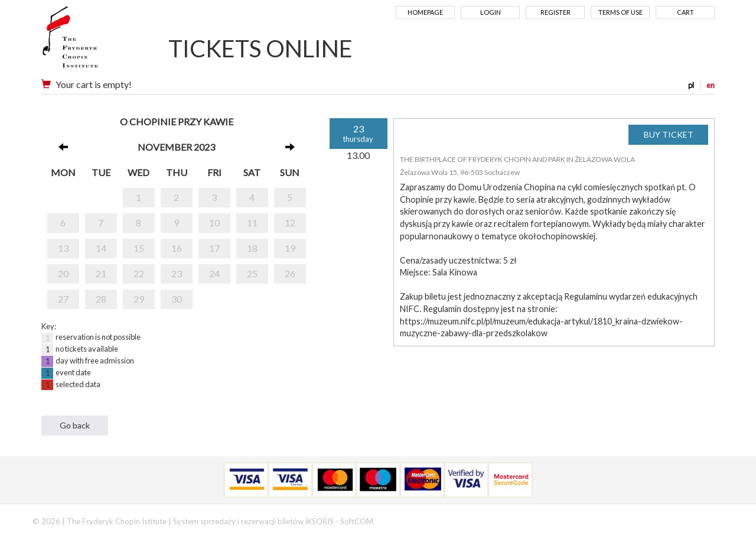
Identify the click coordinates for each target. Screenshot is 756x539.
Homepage (425, 12)
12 (290, 223)
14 (101, 248)
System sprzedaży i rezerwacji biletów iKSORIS (253, 521)
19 (290, 248)
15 (139, 248)
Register (555, 12)
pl (691, 85)
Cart (685, 12)
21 (101, 273)
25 (252, 273)
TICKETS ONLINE (260, 48)
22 (139, 273)
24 (214, 273)
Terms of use (620, 12)
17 (214, 248)
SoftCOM (357, 521)
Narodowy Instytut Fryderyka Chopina (93, 41)
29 (139, 299)
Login (491, 12)
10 (214, 223)
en (711, 85)
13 (63, 248)
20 (63, 273)
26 (290, 273)
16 (177, 248)
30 (177, 299)
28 (101, 299)
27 (63, 299)
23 (177, 273)
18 (252, 248)
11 (252, 223)
